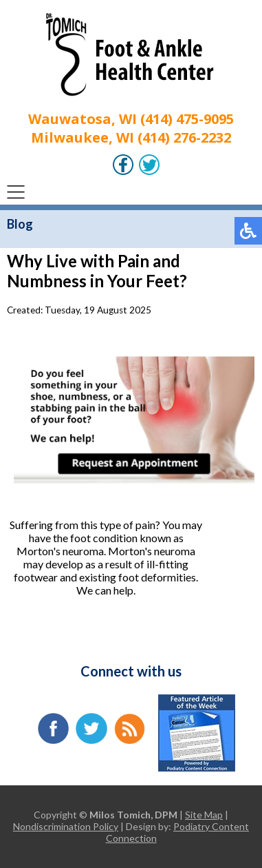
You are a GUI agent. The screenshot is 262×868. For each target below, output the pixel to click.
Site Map (204, 815)
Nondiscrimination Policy (66, 826)
